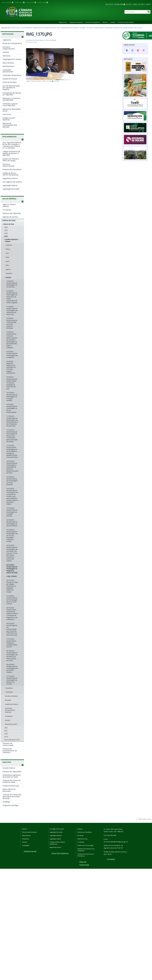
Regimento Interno (55, 847)
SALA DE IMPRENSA (9, 199)
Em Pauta (80, 835)
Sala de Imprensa (27, 28)
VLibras (135, 4)
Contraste (141, 4)
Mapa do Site (109, 4)
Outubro (82, 28)
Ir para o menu (20, 2)
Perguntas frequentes (76, 22)
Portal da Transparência (93, 22)
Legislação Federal (55, 839)
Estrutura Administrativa (29, 832)
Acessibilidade (119, 4)
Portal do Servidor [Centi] (125, 22)
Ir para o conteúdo (8, 2)
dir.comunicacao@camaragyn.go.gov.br (116, 842)
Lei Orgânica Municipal (57, 829)
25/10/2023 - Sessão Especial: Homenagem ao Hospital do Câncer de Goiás (110, 28)
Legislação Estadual (56, 835)
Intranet (113, 22)
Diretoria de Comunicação (85, 845)
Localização (25, 845)
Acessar (148, 4)
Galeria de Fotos (38, 28)
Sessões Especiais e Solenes (70, 28)
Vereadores (25, 839)
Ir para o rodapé (43, 2)
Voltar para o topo (145, 819)
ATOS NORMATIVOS (9, 137)
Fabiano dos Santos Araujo (36, 40)
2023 (58, 28)
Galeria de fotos (50, 28)
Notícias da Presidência (85, 832)
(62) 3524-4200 (112, 835)
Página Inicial (63, 22)
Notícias (80, 829)
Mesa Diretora (26, 835)
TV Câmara (81, 842)
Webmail (105, 22)
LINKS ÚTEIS (7, 762)
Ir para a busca (31, 2)
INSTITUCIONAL (8, 34)
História (24, 829)
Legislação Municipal (56, 832)
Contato (129, 4)
